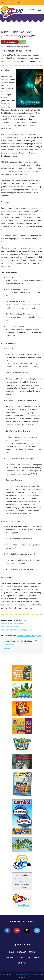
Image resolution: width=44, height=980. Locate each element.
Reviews (7, 648)
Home (12, 952)
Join (14, 2)
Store (20, 957)
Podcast (22, 952)
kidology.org (32, 974)
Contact (22, 963)
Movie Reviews (9, 644)
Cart (23, 2)
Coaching (10, 957)
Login (8, 2)
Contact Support (21, 974)
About (36, 957)
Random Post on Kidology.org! (29, 636)
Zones (32, 952)
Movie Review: (12, 623)
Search (3, 2)
